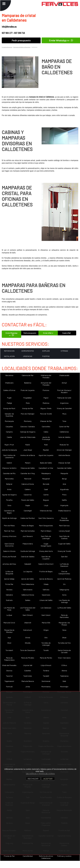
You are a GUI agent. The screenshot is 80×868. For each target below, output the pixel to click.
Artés (9, 489)
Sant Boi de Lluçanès (46, 558)
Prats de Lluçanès (28, 390)
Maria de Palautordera (9, 659)
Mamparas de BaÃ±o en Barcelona (22, 47)
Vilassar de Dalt (64, 463)
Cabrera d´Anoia (28, 484)
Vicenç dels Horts (46, 551)
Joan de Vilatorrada (28, 437)
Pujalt (9, 398)
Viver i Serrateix (64, 658)
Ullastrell (28, 623)
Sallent (9, 463)
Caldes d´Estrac (9, 390)
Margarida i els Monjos (64, 624)
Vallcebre (9, 595)
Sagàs (28, 505)
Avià (64, 484)
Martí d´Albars (46, 531)
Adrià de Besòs (64, 455)
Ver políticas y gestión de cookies (40, 774)
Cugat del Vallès (64, 544)
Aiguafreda (64, 489)
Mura (64, 414)
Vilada (46, 584)
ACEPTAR (48, 779)
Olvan (64, 638)
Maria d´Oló (46, 623)
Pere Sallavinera (28, 584)
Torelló (46, 650)
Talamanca (64, 676)
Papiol (46, 398)
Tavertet (9, 676)
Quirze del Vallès (28, 579)
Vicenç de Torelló (64, 551)
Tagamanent (9, 681)
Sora (9, 505)
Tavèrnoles (28, 676)
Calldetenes (64, 432)
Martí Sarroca (64, 526)
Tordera (46, 671)
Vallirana (46, 590)
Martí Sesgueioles (46, 526)
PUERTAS (46, 356)
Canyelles (9, 426)
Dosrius (9, 671)
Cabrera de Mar (28, 375)
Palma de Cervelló (64, 398)
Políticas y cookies (64, 856)
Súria (64, 595)
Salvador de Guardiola (9, 415)
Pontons (46, 390)
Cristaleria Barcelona (7, 47)
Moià (28, 403)
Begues (46, 500)
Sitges (46, 630)
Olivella (28, 643)
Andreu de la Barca (28, 455)
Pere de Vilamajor (28, 414)
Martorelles (9, 479)
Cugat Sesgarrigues (46, 545)
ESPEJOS (46, 351)
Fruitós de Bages (46, 571)
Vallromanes (28, 590)
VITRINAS (64, 351)
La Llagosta (28, 571)
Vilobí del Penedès (9, 665)
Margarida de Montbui (9, 631)
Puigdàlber (28, 398)
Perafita (9, 500)
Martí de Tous (9, 531)
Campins (9, 432)
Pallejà (9, 403)
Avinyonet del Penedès (46, 384)
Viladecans (9, 383)
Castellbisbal (28, 856)
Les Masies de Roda (9, 609)
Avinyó (64, 383)
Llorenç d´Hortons (9, 536)
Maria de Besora (28, 681)
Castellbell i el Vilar (46, 468)
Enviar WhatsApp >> (11, 334)
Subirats (9, 600)
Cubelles (28, 671)
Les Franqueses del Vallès (28, 609)
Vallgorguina (64, 590)
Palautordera (28, 544)
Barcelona (9, 375)
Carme (46, 495)
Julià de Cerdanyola (9, 450)
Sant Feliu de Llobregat (46, 537)
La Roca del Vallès (64, 608)
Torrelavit (9, 650)
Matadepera (46, 473)
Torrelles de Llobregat (46, 644)
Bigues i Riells (46, 408)
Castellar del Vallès (64, 468)
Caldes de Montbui (28, 518)
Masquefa (64, 473)
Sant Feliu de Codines (64, 537)
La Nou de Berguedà (9, 572)
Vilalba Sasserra (64, 511)
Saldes (28, 600)
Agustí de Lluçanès (46, 455)
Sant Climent (28, 615)
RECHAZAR (33, 779)
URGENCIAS (28, 356)
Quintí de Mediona (64, 579)
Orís (46, 638)
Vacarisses (46, 595)
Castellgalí (28, 511)
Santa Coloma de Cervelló (64, 651)
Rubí (46, 445)
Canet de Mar (64, 426)
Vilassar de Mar (46, 421)
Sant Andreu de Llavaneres (9, 456)
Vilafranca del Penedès (46, 376)
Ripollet (46, 450)
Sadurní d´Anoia (9, 551)
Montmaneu (46, 687)
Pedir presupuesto (21, 40)
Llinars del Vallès (46, 600)
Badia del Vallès (46, 463)
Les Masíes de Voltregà (64, 601)
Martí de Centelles (28, 531)
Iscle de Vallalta (64, 437)
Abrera (64, 671)
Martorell (28, 479)
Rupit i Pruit (9, 445)
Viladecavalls (64, 375)
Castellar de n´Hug (28, 473)
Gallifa (64, 500)
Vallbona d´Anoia (28, 595)
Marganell (46, 479)
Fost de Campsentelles (64, 572)
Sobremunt (28, 630)
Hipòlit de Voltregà (9, 518)
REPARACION (9, 351)
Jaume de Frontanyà (46, 438)
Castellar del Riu (9, 473)
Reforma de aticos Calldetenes (46, 857)
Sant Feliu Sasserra (46, 518)
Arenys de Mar (28, 408)
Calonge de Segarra (28, 432)
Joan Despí (28, 450)
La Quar (9, 615)
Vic (64, 584)
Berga (64, 479)
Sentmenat (46, 681)
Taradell (46, 676)
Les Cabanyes (46, 608)
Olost (9, 643)
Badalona (28, 383)
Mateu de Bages (28, 526)
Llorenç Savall (64, 531)
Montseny (28, 421)
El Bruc (64, 665)
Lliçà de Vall (28, 665)
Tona (64, 421)
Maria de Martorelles (64, 616)
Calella (9, 437)
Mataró (28, 463)
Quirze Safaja (9, 579)
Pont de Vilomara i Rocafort (64, 391)
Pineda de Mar (9, 856)
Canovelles (46, 426)
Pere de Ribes (9, 526)
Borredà (46, 484)
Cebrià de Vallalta (28, 557)
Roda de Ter (64, 445)
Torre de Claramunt (28, 650)
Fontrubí (9, 687)
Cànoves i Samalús (28, 426)
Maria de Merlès (46, 658)
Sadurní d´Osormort (46, 564)
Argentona (64, 403)
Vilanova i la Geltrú (9, 468)
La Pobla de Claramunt (64, 565)
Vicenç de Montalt (9, 557)
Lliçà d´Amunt (46, 665)
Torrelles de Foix (64, 643)
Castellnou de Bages (9, 512)
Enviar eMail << (48, 333)
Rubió (28, 445)
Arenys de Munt (9, 408)
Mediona (46, 403)
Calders (28, 489)
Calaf (46, 489)
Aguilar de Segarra (9, 495)
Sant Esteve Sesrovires (9, 545)
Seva (64, 630)
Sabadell (28, 564)
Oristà (28, 638)
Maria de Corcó (9, 623)
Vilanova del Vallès (28, 468)
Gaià (64, 681)
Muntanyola (9, 421)
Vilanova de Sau (46, 511)
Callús (46, 432)
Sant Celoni (46, 615)
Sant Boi (64, 557)
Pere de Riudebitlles (64, 519)
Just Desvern (28, 536)
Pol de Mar (9, 584)
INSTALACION (9, 356)
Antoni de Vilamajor (64, 450)
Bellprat (9, 484)
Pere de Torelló (46, 414)
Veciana (9, 590)
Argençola (64, 505)
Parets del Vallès (28, 500)
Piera (64, 495)
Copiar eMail (66, 333)
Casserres (28, 495)
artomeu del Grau (9, 564)
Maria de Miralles (28, 658)
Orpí (9, 638)
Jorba (28, 687)
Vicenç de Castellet (64, 408)
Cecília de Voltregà (28, 551)
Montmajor (64, 687)
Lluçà (46, 505)
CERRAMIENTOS (28, 351)
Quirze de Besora (46, 579)
